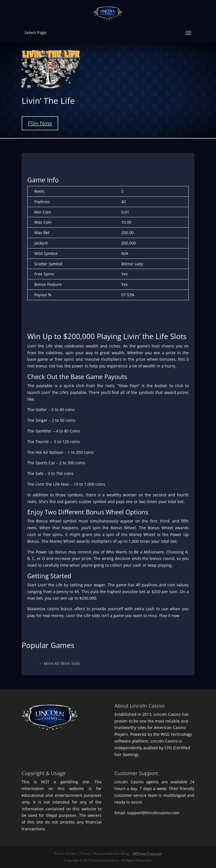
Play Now (40, 123)
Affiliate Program (147, 854)
